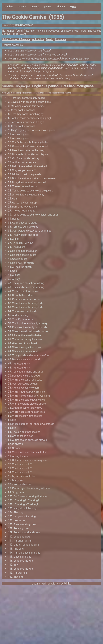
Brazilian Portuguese (77, 86)
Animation (38, 39)
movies (22, 7)
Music (49, 39)
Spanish (52, 86)
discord (35, 7)
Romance (60, 39)
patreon (48, 7)
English (38, 86)
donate (61, 7)
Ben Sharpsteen (24, 25)
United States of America (16, 39)
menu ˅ (74, 7)
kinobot (9, 7)
